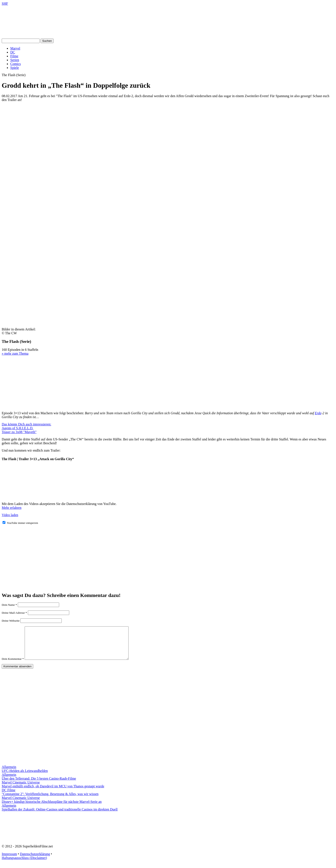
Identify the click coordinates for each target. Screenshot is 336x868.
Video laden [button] (10, 515)
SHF (5, 4)
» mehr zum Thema (15, 353)
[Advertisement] (168, 135)
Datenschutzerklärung (35, 860)
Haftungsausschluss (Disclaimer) (24, 864)
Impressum (9, 860)
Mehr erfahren (12, 508)
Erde (318, 413)
